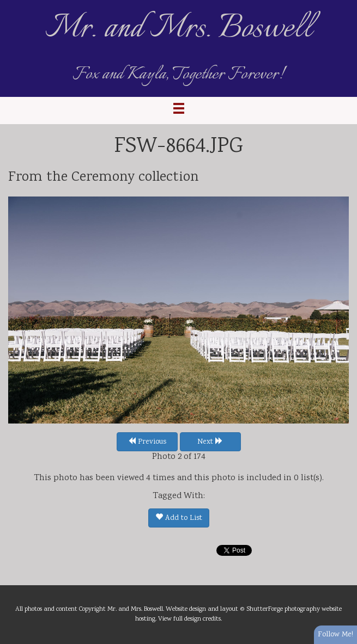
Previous (147, 442)
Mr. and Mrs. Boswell (179, 29)
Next (210, 442)
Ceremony (103, 177)
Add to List (179, 518)
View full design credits (189, 619)
